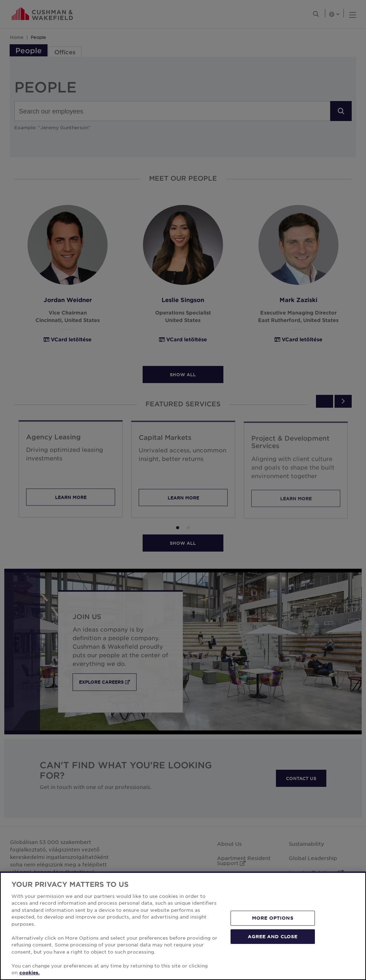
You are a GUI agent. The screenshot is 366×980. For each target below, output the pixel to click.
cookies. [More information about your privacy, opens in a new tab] (29, 973)
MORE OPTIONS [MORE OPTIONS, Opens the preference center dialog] (273, 918)
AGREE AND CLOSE (273, 936)
